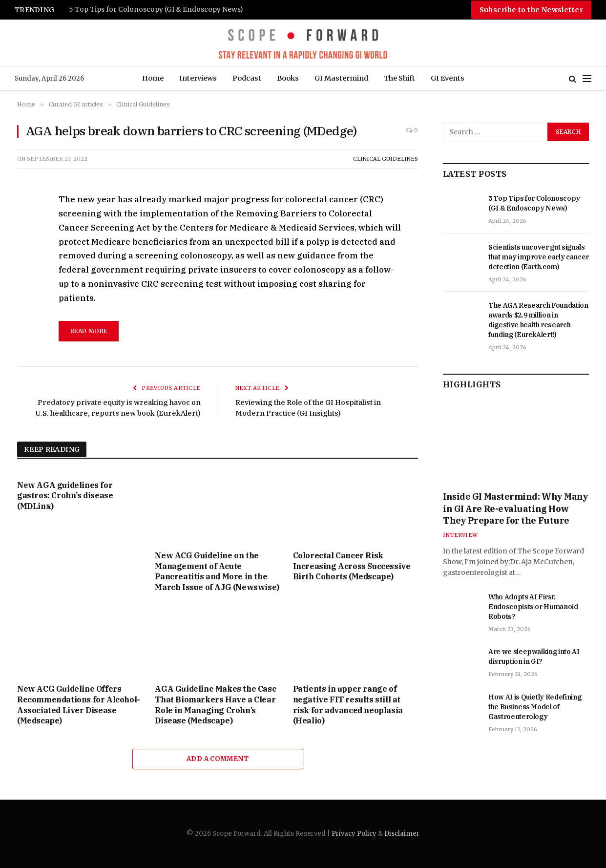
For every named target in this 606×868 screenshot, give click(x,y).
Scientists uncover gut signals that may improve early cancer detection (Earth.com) (539, 257)
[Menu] (587, 79)
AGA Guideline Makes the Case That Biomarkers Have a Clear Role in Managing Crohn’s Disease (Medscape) (216, 705)
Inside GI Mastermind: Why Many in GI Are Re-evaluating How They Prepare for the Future (516, 508)
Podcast (247, 78)
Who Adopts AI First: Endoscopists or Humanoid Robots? (533, 607)
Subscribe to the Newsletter (531, 10)
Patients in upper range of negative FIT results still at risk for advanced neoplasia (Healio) (348, 705)
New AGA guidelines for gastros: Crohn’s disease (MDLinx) (65, 496)
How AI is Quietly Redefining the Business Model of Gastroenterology (535, 707)
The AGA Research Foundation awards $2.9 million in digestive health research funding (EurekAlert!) (538, 320)
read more (89, 331)
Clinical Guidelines (386, 159)
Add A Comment (218, 759)
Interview (460, 535)
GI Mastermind (341, 78)
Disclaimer (402, 834)
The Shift (399, 78)
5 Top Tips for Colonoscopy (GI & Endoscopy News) (156, 10)
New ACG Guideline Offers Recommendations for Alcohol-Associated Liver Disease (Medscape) (79, 705)
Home (153, 78)
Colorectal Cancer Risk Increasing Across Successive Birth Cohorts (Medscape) (352, 566)
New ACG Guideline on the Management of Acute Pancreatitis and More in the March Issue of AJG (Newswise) (217, 571)
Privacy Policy (354, 834)
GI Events (448, 78)
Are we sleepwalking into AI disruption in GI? (534, 656)
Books (288, 78)
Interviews (198, 78)
